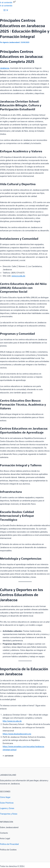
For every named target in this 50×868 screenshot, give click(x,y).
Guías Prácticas (7, 803)
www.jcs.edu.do (18, 276)
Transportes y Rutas (9, 814)
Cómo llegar (5, 797)
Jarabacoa (5, 68)
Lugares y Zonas (7, 808)
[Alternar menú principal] (6, 10)
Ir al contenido (8, 3)
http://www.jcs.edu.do (12, 721)
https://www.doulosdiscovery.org (17, 734)
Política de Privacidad (9, 844)
